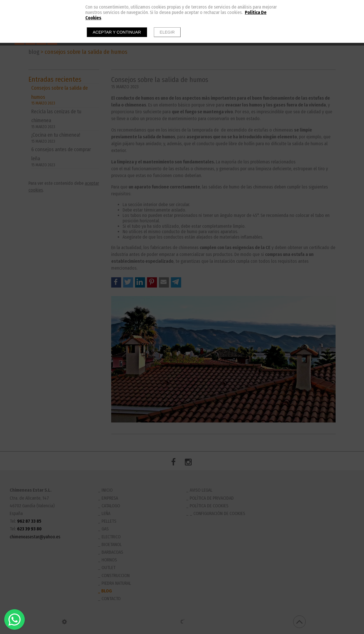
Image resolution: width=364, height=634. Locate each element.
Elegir (167, 32)
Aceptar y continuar (117, 32)
